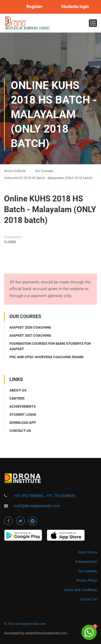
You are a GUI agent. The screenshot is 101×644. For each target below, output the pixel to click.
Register (34, 7)
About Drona (88, 552)
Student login (23, 414)
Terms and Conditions (80, 590)
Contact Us (89, 599)
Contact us (20, 431)
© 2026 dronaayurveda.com (25, 624)
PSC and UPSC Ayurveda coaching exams (46, 357)
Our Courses (88, 571)
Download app (23, 423)
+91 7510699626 (61, 496)
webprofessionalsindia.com (46, 633)
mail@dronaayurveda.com (37, 506)
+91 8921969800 (29, 496)
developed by (14, 633)
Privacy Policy (86, 580)
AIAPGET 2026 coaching (30, 327)
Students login (75, 7)
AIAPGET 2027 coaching (30, 335)
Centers (17, 398)
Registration (13, 237)
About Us (18, 390)
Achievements (22, 406)
